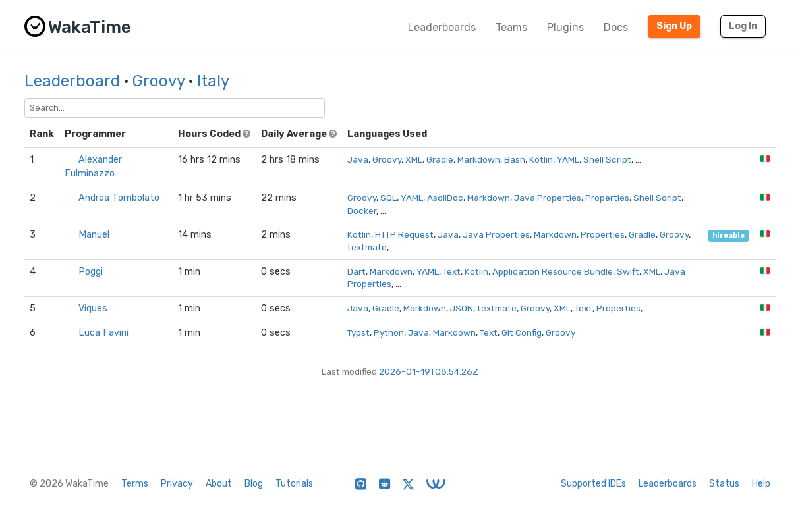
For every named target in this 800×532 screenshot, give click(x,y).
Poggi (91, 272)
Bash (515, 159)
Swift (628, 271)
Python (389, 332)
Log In (743, 26)
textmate (367, 247)
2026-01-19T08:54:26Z (429, 371)
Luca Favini (103, 333)
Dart (357, 271)
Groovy (158, 81)
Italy (213, 81)
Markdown (479, 159)
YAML (568, 159)
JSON (462, 308)
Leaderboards (442, 27)
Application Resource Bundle (553, 271)
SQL (388, 198)
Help (761, 484)
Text (452, 271)
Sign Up (674, 26)
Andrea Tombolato (119, 198)
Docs (616, 27)
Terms (135, 484)
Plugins (565, 27)
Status (724, 484)
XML (414, 159)
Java (358, 159)
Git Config (522, 332)
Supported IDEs (593, 484)
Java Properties (548, 198)
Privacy (177, 484)
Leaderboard (72, 81)
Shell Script (607, 159)
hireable (729, 235)
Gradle (440, 159)
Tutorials (294, 484)
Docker (362, 211)
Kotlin (541, 159)
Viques (93, 308)
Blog (254, 484)
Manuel (94, 235)
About (219, 484)
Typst (358, 332)
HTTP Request (404, 234)
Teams (511, 27)
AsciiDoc (445, 198)
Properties (607, 198)
